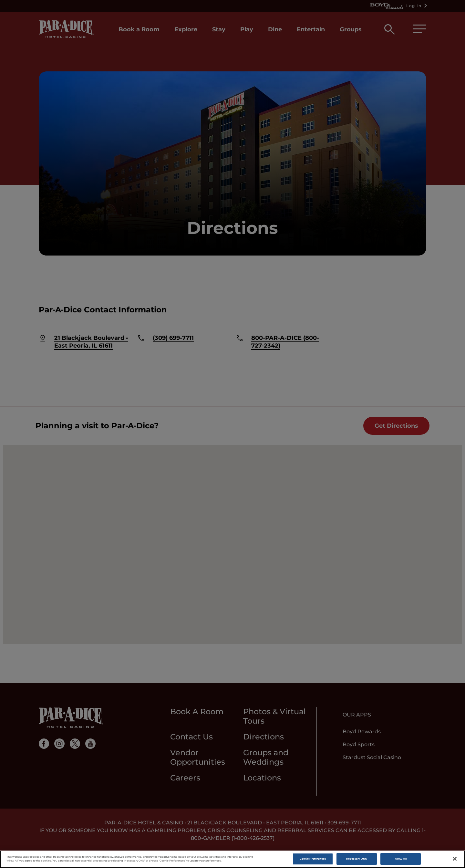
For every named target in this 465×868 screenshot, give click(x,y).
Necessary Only (357, 859)
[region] (232, 859)
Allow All (401, 859)
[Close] (455, 859)
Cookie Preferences (313, 859)
